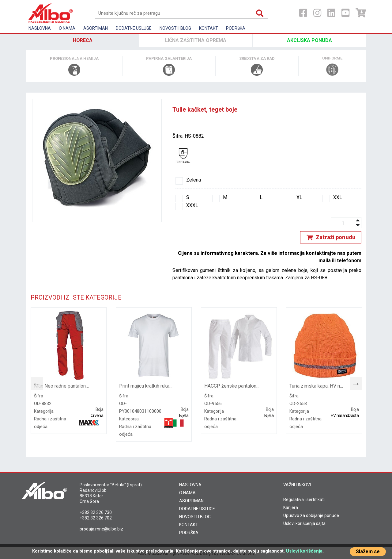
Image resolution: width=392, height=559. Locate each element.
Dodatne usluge (134, 28)
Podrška (236, 28)
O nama (67, 28)
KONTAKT (189, 525)
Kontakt (209, 28)
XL (294, 197)
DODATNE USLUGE (197, 509)
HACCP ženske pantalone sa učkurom (232, 386)
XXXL (187, 205)
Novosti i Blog (175, 28)
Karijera (291, 507)
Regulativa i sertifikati (304, 500)
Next (353, 382)
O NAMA (187, 493)
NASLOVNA (190, 485)
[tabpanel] (69, 371)
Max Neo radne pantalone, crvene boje (62, 386)
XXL (332, 197)
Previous (34, 382)
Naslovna (40, 28)
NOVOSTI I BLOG (195, 517)
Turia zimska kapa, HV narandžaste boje (317, 386)
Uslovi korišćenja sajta (304, 523)
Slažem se (368, 551)
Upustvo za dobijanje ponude (311, 515)
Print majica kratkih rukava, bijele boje (147, 386)
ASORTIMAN (191, 501)
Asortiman (96, 28)
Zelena (188, 180)
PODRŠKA (189, 533)
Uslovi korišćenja (304, 551)
